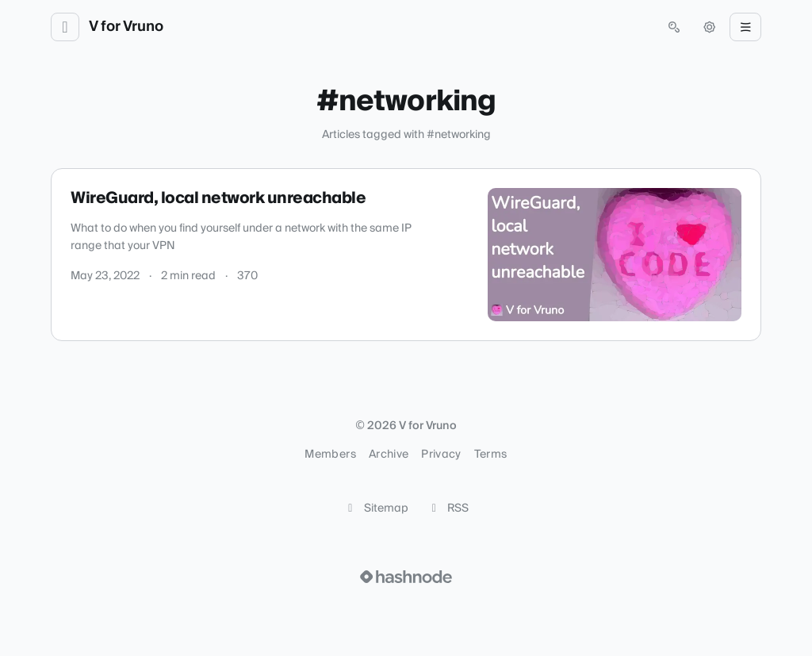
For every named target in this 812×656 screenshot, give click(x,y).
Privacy (441, 455)
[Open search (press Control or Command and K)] (674, 27)
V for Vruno (126, 27)
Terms (491, 455)
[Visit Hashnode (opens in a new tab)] (406, 577)
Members (330, 455)
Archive (389, 455)
